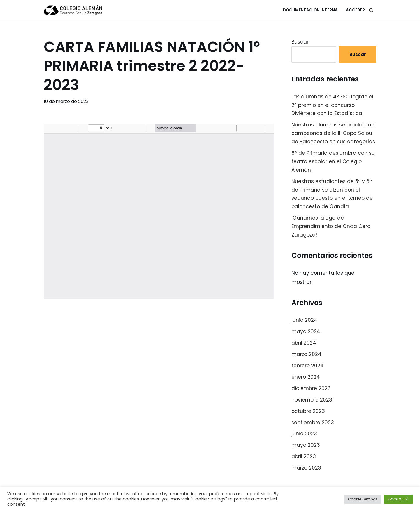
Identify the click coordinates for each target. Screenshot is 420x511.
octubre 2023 (308, 411)
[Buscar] (371, 10)
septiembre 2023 (313, 423)
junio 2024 (304, 320)
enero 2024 (306, 377)
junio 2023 (304, 434)
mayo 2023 (306, 445)
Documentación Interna (310, 10)
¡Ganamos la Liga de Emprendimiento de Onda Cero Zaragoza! (331, 226)
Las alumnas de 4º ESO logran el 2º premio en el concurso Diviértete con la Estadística (332, 105)
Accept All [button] (398, 499)
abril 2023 (304, 456)
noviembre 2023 (312, 400)
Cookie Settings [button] (363, 499)
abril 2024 (304, 343)
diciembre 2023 (311, 388)
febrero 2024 (308, 366)
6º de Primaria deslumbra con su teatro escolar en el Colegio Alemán (333, 161)
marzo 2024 (306, 354)
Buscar (300, 42)
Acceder (355, 10)
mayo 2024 (306, 331)
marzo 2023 (306, 468)
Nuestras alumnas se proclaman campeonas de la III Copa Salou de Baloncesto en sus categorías (333, 133)
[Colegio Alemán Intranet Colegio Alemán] (73, 10)
